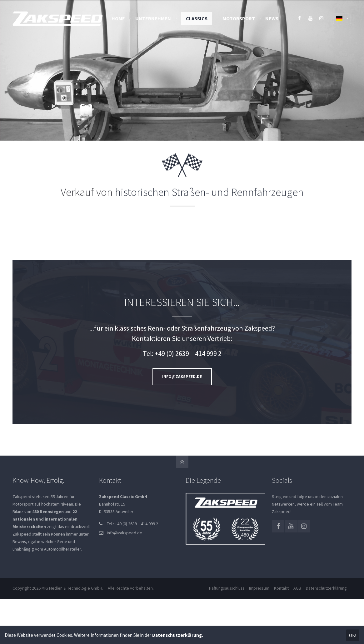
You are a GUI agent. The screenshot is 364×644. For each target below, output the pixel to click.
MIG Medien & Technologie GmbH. (72, 588)
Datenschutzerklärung (326, 588)
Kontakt (281, 588)
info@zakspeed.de (125, 533)
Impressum (259, 588)
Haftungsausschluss (227, 588)
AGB (297, 588)
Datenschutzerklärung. (178, 635)
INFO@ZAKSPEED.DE (182, 377)
